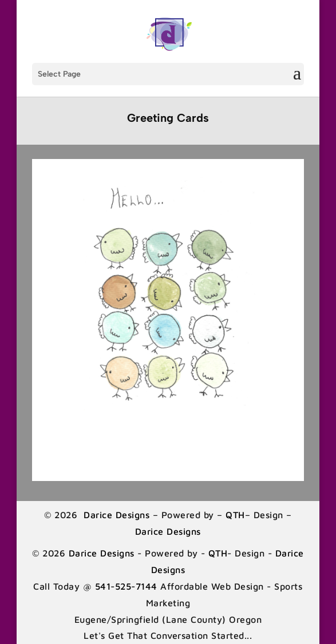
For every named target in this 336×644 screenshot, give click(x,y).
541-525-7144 (126, 586)
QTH (235, 515)
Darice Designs (117, 515)
